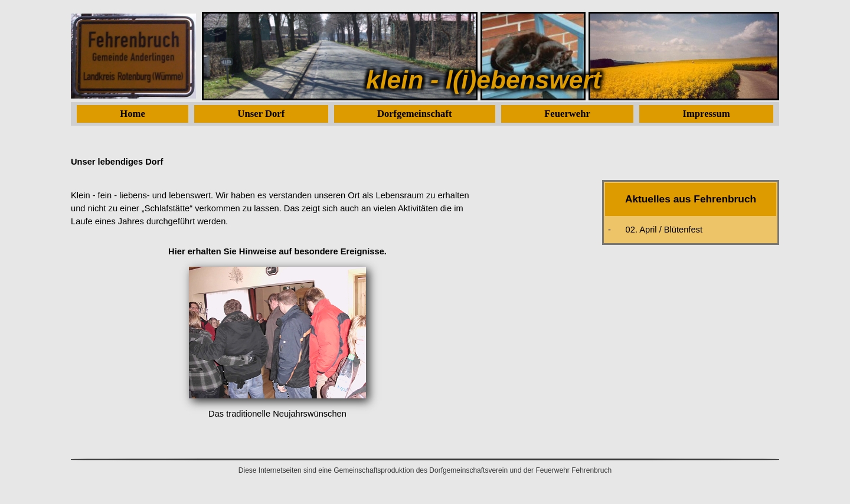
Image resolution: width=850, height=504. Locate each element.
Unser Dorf (261, 114)
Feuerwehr (567, 114)
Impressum (707, 114)
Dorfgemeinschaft (415, 114)
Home (133, 114)
